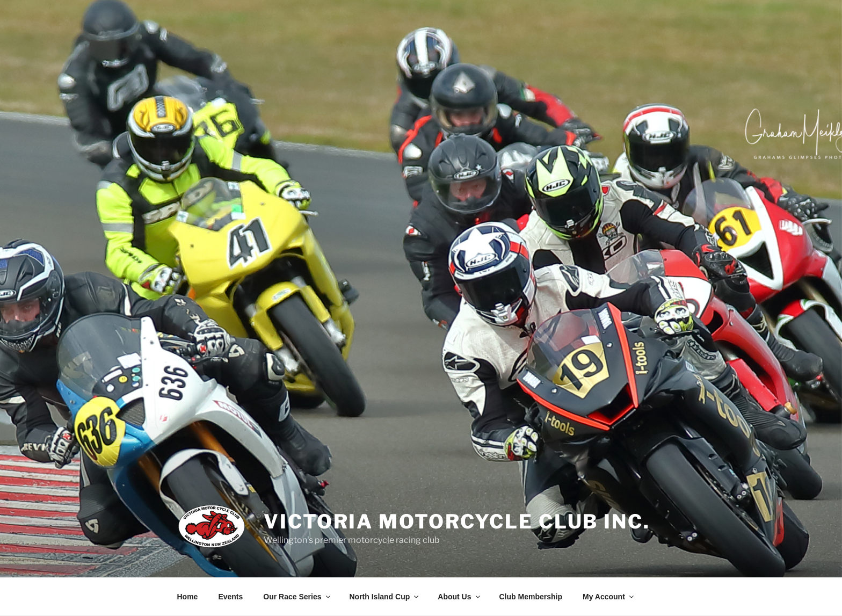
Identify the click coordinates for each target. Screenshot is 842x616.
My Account (609, 597)
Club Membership (531, 597)
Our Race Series (297, 597)
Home (188, 597)
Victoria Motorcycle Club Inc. (457, 521)
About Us (459, 597)
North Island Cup (385, 597)
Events (230, 597)
